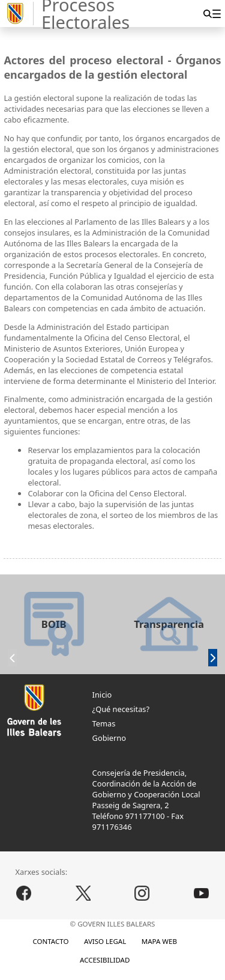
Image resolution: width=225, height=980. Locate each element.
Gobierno (109, 738)
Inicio (102, 695)
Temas (104, 723)
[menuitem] (216, 14)
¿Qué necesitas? (121, 709)
